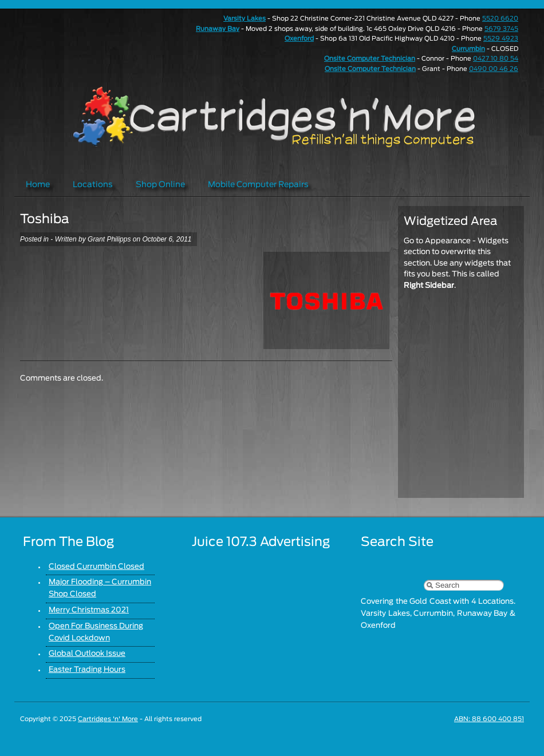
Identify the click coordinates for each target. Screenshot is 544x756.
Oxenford (299, 39)
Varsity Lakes (245, 19)
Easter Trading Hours (87, 670)
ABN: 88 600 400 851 (489, 719)
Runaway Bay (218, 29)
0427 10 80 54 (496, 59)
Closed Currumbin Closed (96, 567)
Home (38, 185)
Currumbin (468, 49)
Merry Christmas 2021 (89, 610)
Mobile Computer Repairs (258, 185)
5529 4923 (501, 39)
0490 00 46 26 (494, 69)
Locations (93, 185)
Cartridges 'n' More (108, 719)
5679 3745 (501, 29)
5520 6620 (500, 19)
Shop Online (160, 185)
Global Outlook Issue (87, 654)
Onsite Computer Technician (370, 59)
